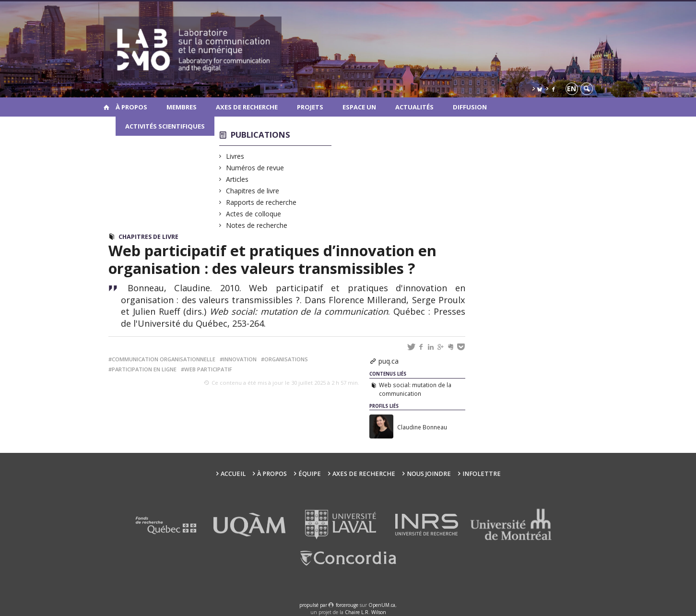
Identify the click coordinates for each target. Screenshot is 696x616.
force (347, 605)
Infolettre (482, 474)
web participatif (208, 369)
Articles (237, 179)
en (572, 89)
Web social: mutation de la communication (415, 389)
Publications (260, 135)
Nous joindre (429, 474)
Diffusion (470, 107)
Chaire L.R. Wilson (366, 612)
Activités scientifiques (165, 126)
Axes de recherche (247, 107)
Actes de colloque (254, 214)
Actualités (414, 107)
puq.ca (389, 361)
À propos (131, 107)
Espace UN (359, 107)
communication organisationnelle (164, 359)
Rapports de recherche (261, 202)
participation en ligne (144, 369)
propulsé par (314, 605)
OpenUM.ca (382, 605)
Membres (182, 107)
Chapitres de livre (253, 191)
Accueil (233, 474)
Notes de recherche (257, 225)
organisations (286, 359)
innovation (240, 359)
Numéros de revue (255, 168)
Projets (310, 107)
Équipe (310, 474)
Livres (235, 156)
